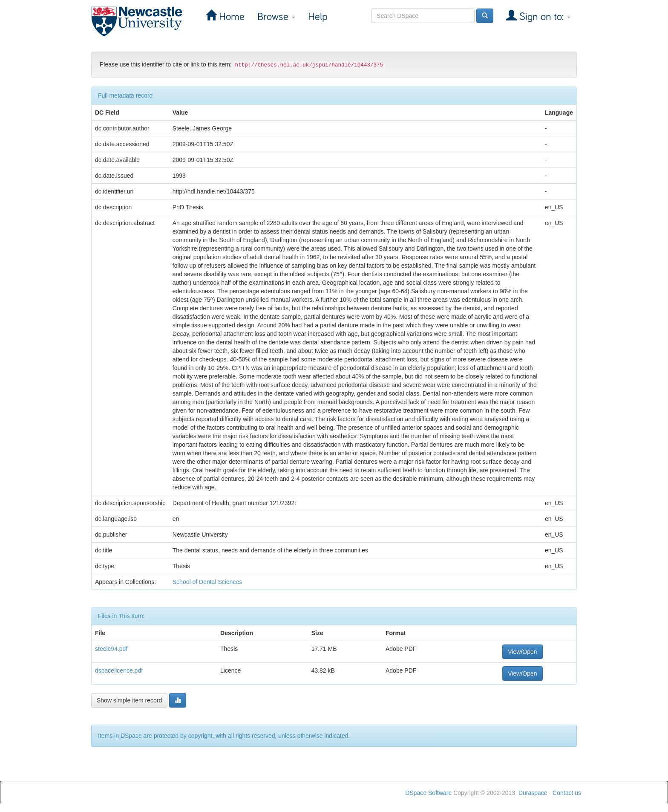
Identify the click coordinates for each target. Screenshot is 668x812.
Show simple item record (129, 700)
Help (318, 17)
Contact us (567, 793)
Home (230, 17)
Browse (276, 17)
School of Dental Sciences (207, 582)
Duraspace (533, 793)
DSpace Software (428, 793)
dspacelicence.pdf (119, 670)
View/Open (522, 652)
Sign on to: (544, 17)
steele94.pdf (111, 649)
